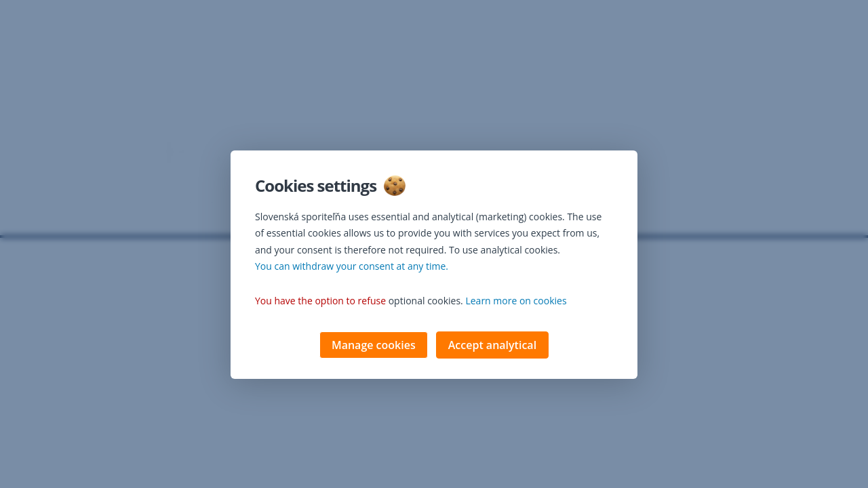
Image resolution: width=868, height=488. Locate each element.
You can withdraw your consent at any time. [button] (352, 267)
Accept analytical (492, 346)
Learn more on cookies (516, 302)
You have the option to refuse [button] (320, 302)
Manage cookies (374, 346)
